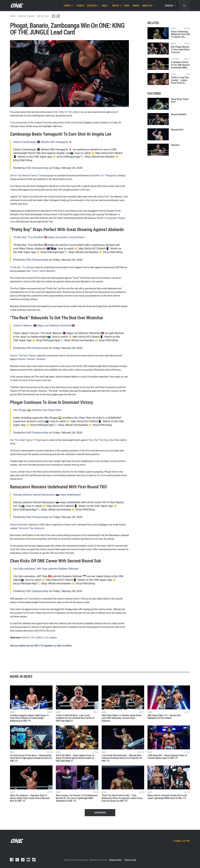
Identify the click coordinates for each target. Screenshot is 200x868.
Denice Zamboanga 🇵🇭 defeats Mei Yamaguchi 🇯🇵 (43, 142)
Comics (136, 6)
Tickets (80, 6)
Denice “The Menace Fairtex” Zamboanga (30, 176)
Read (104, 6)
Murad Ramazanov (19, 525)
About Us (147, 6)
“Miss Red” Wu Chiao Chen (101, 440)
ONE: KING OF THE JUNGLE (67, 112)
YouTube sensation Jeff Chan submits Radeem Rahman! (46, 569)
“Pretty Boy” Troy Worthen (23, 267)
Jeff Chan (29, 599)
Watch (116, 6)
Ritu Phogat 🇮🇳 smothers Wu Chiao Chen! (37, 410)
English (169, 6)
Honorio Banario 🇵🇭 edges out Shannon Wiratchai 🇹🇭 (44, 325)
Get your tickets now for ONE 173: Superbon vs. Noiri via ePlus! (41, 646)
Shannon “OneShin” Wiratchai (31, 359)
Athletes (92, 6)
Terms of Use (130, 860)
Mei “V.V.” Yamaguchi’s (107, 176)
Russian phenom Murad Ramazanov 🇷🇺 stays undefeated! (47, 495)
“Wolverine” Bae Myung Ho (31, 528)
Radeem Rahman (81, 599)
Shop (127, 6)
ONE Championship (37, 168)
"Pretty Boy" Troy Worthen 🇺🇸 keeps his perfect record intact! (49, 237)
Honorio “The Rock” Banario (23, 356)
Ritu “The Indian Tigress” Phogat (26, 440)
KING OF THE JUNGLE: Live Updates (39, 638)
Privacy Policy (115, 860)
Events (67, 6)
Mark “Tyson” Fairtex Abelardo (41, 271)
